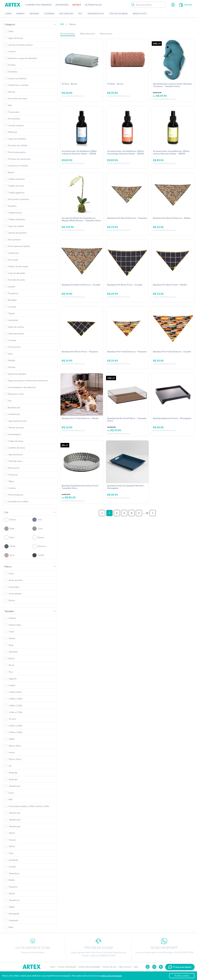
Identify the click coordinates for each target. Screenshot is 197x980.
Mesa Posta (140, 13)
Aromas (34, 13)
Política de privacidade (89, 967)
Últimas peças (93, 5)
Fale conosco (125, 967)
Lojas (136, 967)
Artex (13, 5)
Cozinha (49, 13)
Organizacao (96, 13)
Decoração (66, 13)
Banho (21, 13)
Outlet (77, 5)
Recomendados (68, 34)
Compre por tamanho (39, 5)
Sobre (53, 967)
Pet (80, 13)
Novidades (62, 5)
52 (147, 513)
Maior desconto (88, 34)
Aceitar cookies (182, 976)
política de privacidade (111, 976)
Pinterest (161, 967)
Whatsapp (148, 967)
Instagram (154, 967)
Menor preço (106, 34)
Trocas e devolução (67, 967)
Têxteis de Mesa (118, 13)
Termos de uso (110, 967)
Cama (8, 13)
